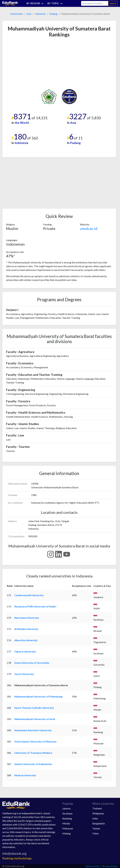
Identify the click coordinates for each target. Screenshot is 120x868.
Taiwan (96, 828)
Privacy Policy (110, 866)
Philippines (98, 813)
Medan (66, 823)
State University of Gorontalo (32, 663)
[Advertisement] (30, 63)
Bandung (67, 818)
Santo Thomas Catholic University (34, 708)
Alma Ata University (26, 640)
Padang (53, 14)
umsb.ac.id (89, 228)
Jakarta (66, 808)
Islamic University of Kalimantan (33, 764)
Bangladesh (99, 823)
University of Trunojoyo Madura (33, 753)
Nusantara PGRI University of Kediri (35, 606)
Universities (17, 14)
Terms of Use (92, 866)
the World (22, 123)
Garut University (24, 674)
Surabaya (67, 813)
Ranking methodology (17, 858)
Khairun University (25, 775)
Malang (66, 833)
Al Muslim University (26, 629)
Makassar (68, 828)
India (95, 818)
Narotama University (27, 618)
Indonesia (40, 14)
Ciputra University (25, 651)
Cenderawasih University (29, 595)
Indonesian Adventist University (33, 730)
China (95, 833)
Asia (29, 14)
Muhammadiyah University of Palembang (38, 696)
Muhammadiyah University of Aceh (35, 719)
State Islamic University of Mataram (35, 741)
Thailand (97, 808)
